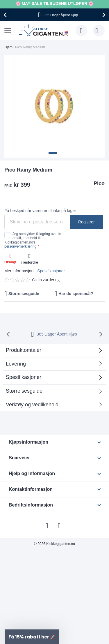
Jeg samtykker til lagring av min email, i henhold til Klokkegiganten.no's (33, 240)
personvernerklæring (20, 246)
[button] (53, 153)
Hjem (8, 47)
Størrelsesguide (24, 294)
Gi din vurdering (46, 280)
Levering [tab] (16, 364)
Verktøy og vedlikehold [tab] (32, 405)
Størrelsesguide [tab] (24, 391)
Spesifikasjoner (51, 271)
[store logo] (44, 31)
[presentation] (6, 15)
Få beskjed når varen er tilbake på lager (40, 211)
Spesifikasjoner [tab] (24, 377)
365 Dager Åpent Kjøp (57, 334)
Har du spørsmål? (76, 294)
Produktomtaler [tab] (24, 350)
